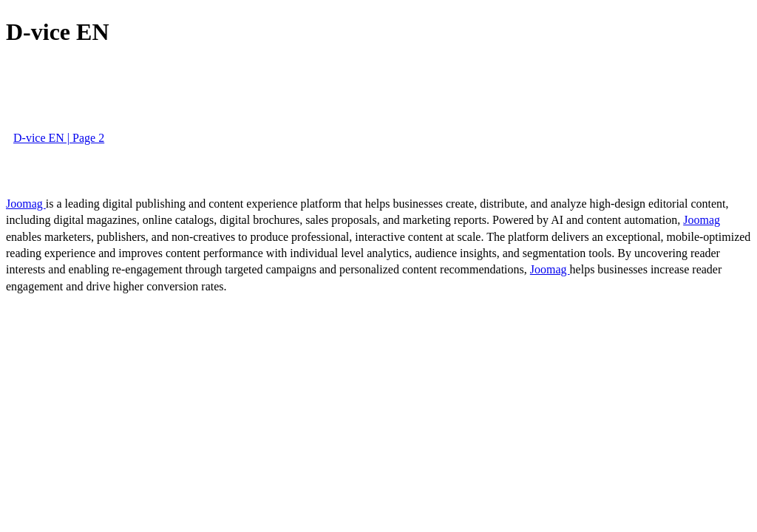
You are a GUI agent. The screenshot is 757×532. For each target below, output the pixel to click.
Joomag (26, 204)
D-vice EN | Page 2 (59, 138)
